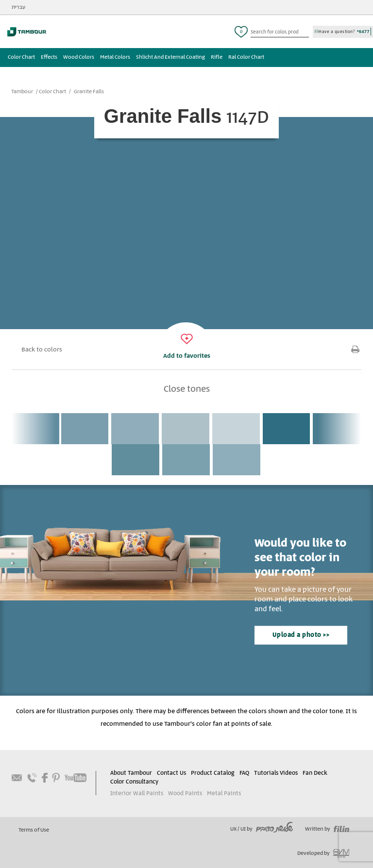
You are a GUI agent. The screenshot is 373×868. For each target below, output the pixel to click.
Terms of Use (34, 830)
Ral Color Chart (246, 58)
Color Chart (21, 58)
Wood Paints (184, 793)
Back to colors (42, 350)
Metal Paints (222, 793)
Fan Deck (314, 773)
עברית (18, 7)
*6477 (363, 32)
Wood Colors (79, 58)
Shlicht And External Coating (170, 58)
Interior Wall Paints (136, 793)
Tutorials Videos (275, 773)
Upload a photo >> (301, 635)
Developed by (323, 853)
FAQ (244, 773)
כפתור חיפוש (305, 32)
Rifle (217, 58)
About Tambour (131, 773)
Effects (49, 58)
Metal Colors (115, 58)
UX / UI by (262, 829)
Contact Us (171, 773)
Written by (327, 829)
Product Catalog (213, 773)
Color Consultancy (134, 782)
